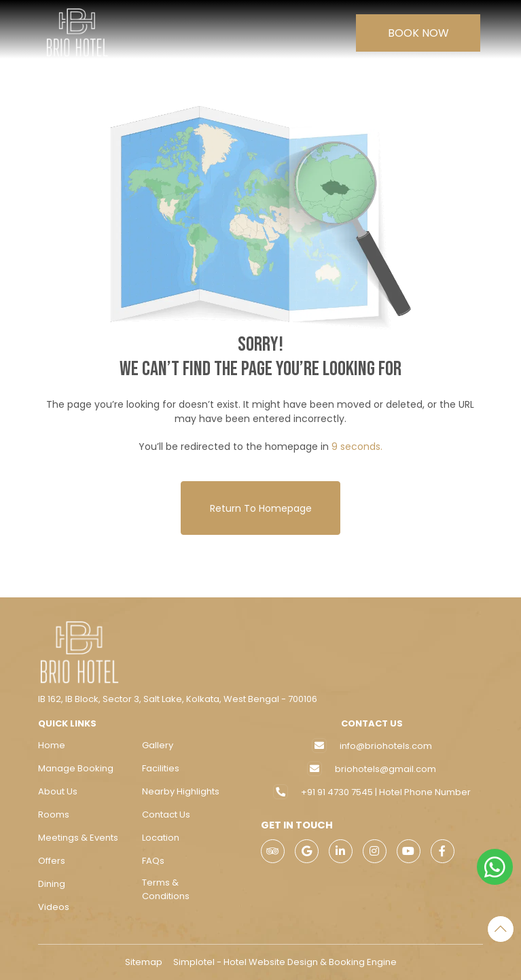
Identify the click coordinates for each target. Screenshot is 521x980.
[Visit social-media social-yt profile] (409, 851)
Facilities (161, 768)
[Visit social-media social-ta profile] (273, 851)
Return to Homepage (261, 508)
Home (52, 745)
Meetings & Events (78, 838)
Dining (52, 884)
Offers (52, 861)
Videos (54, 907)
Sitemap (144, 962)
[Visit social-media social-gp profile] (307, 851)
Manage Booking (76, 768)
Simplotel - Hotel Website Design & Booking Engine (285, 962)
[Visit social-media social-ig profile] (375, 851)
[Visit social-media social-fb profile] (443, 851)
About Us (58, 791)
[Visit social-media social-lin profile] (341, 851)
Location (161, 838)
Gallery (158, 745)
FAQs (153, 861)
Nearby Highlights (181, 791)
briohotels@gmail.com (385, 769)
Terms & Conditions (166, 889)
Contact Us (166, 815)
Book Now (418, 33)
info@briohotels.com (386, 746)
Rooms (54, 815)
